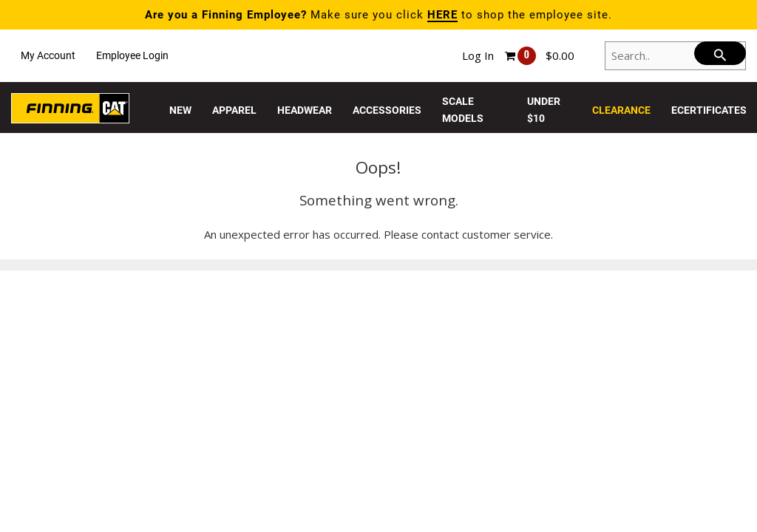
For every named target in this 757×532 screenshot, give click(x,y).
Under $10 (544, 110)
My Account (48, 55)
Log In (478, 55)
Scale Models (463, 110)
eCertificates (709, 110)
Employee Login (132, 55)
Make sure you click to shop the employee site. (378, 15)
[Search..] (675, 56)
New (180, 110)
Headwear (305, 110)
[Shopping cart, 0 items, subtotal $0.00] (540, 56)
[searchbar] (720, 53)
